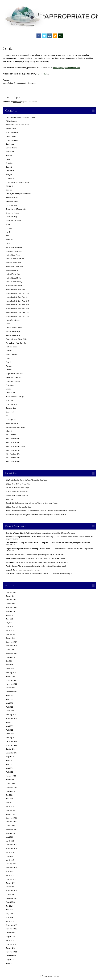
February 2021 (11, 776)
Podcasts (9, 351)
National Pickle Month (13, 274)
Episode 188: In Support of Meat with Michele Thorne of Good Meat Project (32, 503)
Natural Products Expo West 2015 (18, 301)
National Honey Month (14, 263)
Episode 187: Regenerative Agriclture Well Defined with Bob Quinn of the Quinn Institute (36, 515)
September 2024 (12, 654)
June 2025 (10, 619)
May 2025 (9, 623)
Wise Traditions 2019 (13, 458)
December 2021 (11, 741)
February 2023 (11, 715)
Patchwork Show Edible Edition (17, 339)
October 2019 (11, 826)
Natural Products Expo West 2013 (18, 293)
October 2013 (11, 895)
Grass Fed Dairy (12, 217)
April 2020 (9, 803)
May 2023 (9, 703)
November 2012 (11, 929)
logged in (17, 102)
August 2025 (10, 611)
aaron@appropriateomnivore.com (67, 68)
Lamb (8, 244)
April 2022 (9, 730)
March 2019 (10, 841)
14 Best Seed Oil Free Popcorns (17, 495)
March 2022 (10, 734)
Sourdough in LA (12, 404)
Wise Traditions (11, 435)
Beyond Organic (11, 148)
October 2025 (11, 604)
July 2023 (9, 696)
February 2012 (11, 944)
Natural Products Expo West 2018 (18, 305)
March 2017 (10, 860)
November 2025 (11, 600)
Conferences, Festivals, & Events (17, 182)
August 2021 (10, 757)
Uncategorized (11, 420)
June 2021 (10, 764)
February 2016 (11, 864)
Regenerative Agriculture (14, 374)
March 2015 (10, 875)
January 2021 (11, 780)
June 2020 (10, 799)
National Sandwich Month (15, 286)
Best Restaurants (12, 140)
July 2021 (9, 761)
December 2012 (11, 925)
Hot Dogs (9, 228)
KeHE (8, 232)
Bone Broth (10, 152)
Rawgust (9, 366)
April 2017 (9, 856)
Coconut (9, 167)
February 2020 (11, 810)
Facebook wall (42, 74)
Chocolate (9, 163)
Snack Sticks (10, 393)
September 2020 (12, 787)
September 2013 (12, 898)
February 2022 (11, 738)
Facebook (39, 36)
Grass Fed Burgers (12, 213)
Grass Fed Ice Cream (13, 221)
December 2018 (11, 845)
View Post (9, 499)
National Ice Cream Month (15, 266)
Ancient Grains (11, 129)
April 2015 (9, 872)
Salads (8, 389)
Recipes (9, 370)
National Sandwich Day (14, 282)
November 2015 (11, 868)
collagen (9, 175)
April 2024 (9, 665)
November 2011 (11, 952)
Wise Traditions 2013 (13, 442)
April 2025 (9, 627)
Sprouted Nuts (11, 408)
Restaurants (10, 385)
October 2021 (11, 749)
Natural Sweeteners (13, 320)
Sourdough (10, 400)
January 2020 (11, 814)
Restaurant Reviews (13, 381)
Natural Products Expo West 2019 (18, 309)
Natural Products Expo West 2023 (18, 316)
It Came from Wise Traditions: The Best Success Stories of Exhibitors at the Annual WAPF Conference (41, 511)
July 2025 (9, 615)
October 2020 (11, 784)
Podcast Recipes (12, 347)
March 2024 (10, 669)
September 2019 (12, 829)
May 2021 (9, 768)
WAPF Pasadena (12, 423)
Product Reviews (12, 355)
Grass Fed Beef (11, 205)
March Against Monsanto (14, 247)
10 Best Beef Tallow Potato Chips (17, 488)
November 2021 (11, 745)
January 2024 (11, 676)
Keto (8, 236)
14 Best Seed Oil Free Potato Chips (18, 484)
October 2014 (11, 887)
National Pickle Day (13, 270)
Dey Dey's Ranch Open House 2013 (18, 194)
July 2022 (9, 722)
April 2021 (9, 772)
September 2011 (12, 956)
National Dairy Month (13, 255)
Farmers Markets (12, 198)
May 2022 (9, 726)
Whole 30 (9, 431)
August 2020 (10, 791)
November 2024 (11, 646)
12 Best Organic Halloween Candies (18, 507)
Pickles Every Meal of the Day (16, 343)
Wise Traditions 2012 (13, 439)
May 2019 (9, 837)
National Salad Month (13, 278)
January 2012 (11, 948)
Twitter (44, 36)
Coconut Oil (10, 171)
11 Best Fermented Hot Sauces (17, 492)
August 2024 (10, 657)
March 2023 (10, 711)
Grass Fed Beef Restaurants (16, 209)
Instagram (50, 36)
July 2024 (9, 661)
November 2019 (11, 822)
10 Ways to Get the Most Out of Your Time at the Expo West (26, 480)
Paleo (8, 324)
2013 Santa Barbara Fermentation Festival (20, 117)
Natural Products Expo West (16, 290)
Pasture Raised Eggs (13, 332)
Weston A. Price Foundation (16, 427)
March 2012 (10, 940)
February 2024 (11, 673)
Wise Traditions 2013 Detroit (16, 446)
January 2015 (11, 883)
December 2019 (11, 818)
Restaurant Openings (13, 377)
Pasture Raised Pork (13, 335)
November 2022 (11, 719)
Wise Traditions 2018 (13, 454)
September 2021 (12, 753)
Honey (8, 224)
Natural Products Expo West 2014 (18, 297)
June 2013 (10, 910)
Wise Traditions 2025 (13, 462)
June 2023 (10, 699)
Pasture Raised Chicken (14, 328)
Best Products (11, 136)
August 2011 (10, 960)
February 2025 (11, 634)
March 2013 (10, 921)
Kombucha (10, 240)
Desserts (9, 190)
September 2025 (12, 608)
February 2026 (11, 592)
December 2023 (11, 680)
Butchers (9, 156)
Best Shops (10, 144)
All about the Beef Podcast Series (17, 125)
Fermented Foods (12, 201)
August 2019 (10, 833)
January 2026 (11, 596)
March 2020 (10, 806)
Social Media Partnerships (15, 397)
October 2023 (11, 688)
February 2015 (11, 879)
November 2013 (11, 891)
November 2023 (11, 684)
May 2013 (9, 914)
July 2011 (9, 963)
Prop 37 (9, 362)
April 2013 (9, 918)
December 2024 (11, 642)
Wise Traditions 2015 (13, 450)
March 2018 (10, 853)
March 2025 (10, 630)
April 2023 (9, 707)
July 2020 (9, 795)
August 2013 (10, 902)
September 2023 (12, 692)
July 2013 (9, 906)
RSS (55, 36)
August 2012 (10, 937)
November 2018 (11, 849)
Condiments (10, 179)
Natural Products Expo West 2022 (18, 312)
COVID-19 (9, 186)
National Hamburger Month (15, 259)
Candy (8, 159)
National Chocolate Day (14, 251)
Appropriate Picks (12, 133)
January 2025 (11, 638)
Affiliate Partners (12, 121)
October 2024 (11, 650)
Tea (7, 416)
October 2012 (11, 933)
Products (9, 358)
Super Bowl (10, 412)
